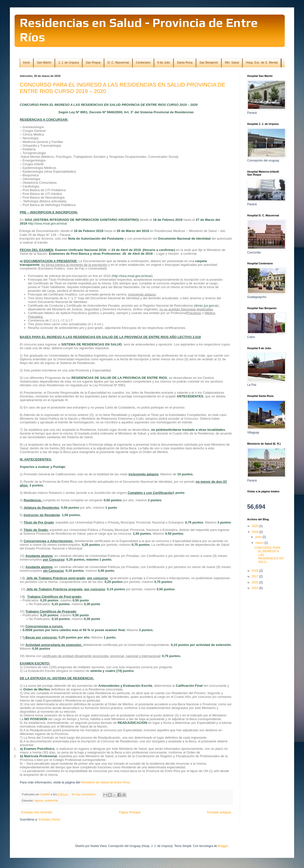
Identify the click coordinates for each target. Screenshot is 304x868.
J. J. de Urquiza (69, 63)
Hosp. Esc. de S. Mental (262, 63)
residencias (51, 800)
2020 (256, 526)
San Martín (44, 63)
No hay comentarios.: (85, 794)
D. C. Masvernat (118, 63)
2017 (256, 576)
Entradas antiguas (219, 812)
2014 (256, 588)
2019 (256, 532)
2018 (256, 571)
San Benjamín (209, 63)
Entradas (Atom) (49, 820)
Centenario (143, 63)
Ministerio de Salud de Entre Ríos (105, 782)
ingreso (39, 800)
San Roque (93, 63)
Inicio (26, 63)
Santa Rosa (185, 63)
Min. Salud (232, 63)
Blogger (223, 846)
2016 (256, 582)
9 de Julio (164, 63)
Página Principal (130, 812)
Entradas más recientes (37, 812)
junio (259, 537)
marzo (260, 543)
